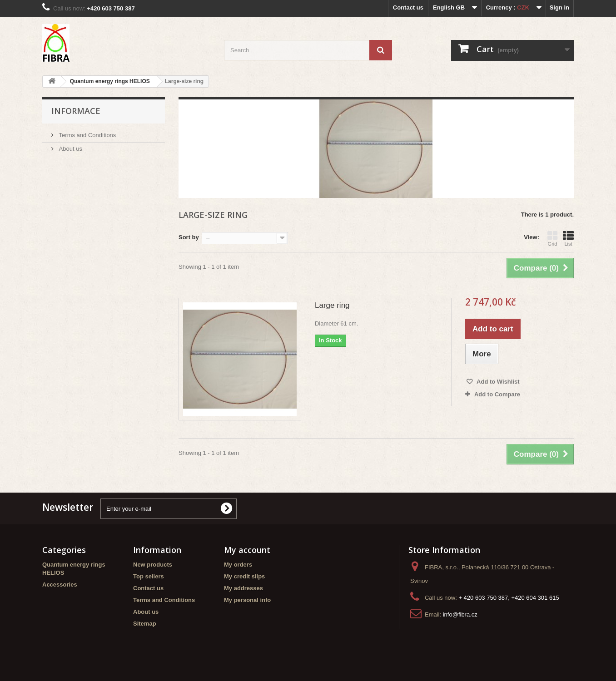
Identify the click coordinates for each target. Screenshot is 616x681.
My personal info (247, 600)
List (568, 238)
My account (247, 550)
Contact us (408, 7)
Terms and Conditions (87, 135)
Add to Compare (497, 394)
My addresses (243, 588)
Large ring (332, 305)
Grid (552, 238)
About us (70, 149)
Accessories (60, 585)
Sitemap (145, 624)
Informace (76, 111)
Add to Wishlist (497, 382)
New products (153, 565)
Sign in (559, 7)
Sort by (189, 237)
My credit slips (244, 576)
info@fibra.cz (460, 614)
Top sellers (149, 576)
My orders (238, 565)
